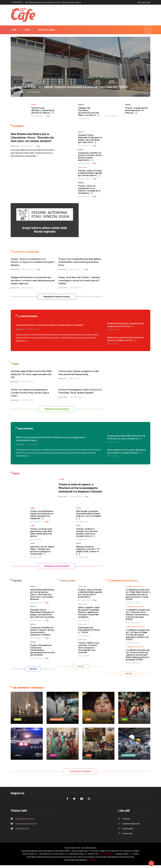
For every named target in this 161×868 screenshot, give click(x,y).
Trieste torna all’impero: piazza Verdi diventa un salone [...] (43, 110)
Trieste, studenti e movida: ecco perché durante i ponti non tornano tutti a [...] (87, 535)
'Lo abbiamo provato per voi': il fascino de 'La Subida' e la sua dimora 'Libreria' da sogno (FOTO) (138, 617)
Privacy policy (128, 831)
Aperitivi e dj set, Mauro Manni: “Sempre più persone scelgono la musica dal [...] (42, 553)
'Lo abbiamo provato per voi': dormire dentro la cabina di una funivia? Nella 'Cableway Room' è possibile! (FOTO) (138, 658)
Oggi (48, 116)
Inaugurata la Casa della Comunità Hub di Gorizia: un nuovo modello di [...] (126, 436)
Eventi (34, 105)
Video (29, 30)
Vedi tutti (33, 672)
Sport (125, 722)
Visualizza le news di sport (57, 408)
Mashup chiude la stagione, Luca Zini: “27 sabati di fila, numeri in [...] (88, 553)
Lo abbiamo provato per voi (135, 589)
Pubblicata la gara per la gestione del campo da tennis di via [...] (125, 324)
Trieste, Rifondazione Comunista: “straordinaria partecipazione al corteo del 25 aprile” (42, 653)
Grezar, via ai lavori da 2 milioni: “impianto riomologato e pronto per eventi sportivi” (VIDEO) (74, 87)
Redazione (15, 150)
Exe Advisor (92, 863)
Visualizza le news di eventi (57, 569)
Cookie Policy (128, 836)
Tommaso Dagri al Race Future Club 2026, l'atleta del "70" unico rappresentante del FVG (31, 374)
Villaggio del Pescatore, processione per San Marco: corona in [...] (89, 111)
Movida (18, 722)
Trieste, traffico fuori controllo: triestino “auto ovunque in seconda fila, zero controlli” (89, 650)
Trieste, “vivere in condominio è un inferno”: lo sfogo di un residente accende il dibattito (33, 262)
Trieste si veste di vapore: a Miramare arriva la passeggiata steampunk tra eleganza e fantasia (79, 489)
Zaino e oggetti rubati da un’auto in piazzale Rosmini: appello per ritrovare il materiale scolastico (89, 615)
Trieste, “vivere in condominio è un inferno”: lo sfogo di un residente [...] (89, 189)
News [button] (15, 30)
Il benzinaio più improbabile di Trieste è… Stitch (89, 633)
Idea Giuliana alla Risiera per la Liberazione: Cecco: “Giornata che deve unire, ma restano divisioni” (31, 139)
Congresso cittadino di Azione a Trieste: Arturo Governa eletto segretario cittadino (42, 634)
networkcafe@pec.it (107, 857)
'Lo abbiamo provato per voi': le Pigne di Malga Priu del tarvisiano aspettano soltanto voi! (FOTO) (138, 637)
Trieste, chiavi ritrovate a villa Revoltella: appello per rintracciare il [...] (90, 173)
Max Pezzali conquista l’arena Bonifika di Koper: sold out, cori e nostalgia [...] (88, 518)
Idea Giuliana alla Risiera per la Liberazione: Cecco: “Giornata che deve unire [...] (53, 2)
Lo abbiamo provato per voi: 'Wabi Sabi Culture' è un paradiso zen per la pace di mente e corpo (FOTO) (138, 597)
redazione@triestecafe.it (23, 821)
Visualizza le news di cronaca (57, 296)
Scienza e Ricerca (57, 722)
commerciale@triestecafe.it (24, 826)
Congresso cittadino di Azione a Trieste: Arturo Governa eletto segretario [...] (90, 156)
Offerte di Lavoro (46, 30)
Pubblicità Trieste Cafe (131, 826)
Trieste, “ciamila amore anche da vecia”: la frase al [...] (136, 110)
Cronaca (18, 82)
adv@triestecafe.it (20, 831)
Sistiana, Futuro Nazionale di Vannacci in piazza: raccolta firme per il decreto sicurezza (42, 616)
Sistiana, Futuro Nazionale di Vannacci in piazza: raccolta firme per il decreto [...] (90, 139)
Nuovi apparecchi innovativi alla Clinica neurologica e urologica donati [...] (127, 450)
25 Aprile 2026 (33, 92)
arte (88, 722)
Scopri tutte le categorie (80, 774)
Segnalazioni (82, 167)
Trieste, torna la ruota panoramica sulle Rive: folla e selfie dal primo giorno (42, 535)
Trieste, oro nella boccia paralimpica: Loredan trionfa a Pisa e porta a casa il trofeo (30, 392)
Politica (81, 132)
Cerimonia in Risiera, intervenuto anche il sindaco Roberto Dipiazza (49, 325)
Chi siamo (126, 822)
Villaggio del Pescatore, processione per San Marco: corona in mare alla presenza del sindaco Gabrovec (33, 280)
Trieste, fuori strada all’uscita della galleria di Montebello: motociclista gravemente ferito (80, 262)
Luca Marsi (19, 92)
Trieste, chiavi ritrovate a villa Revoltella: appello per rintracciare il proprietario (90, 596)
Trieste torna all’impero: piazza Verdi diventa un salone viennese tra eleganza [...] (42, 518)
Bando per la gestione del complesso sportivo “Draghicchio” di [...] (125, 339)
